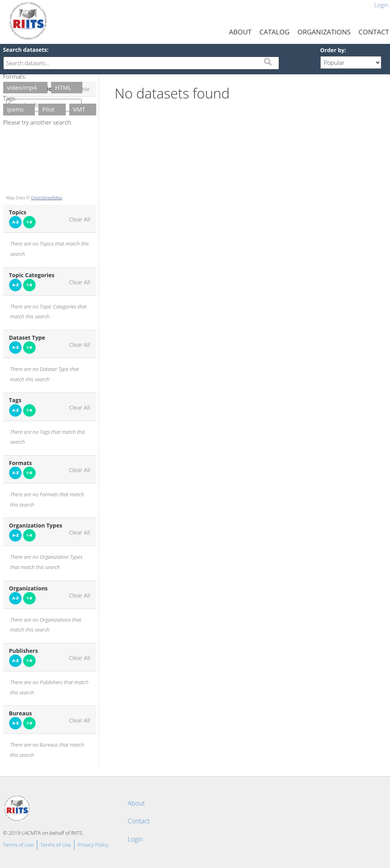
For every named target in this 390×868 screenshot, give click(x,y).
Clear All (79, 219)
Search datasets (25, 50)
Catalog (274, 32)
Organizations (324, 32)
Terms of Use (18, 845)
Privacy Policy (93, 845)
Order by (332, 50)
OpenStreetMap (47, 198)
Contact (139, 821)
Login (136, 839)
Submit (268, 62)
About (241, 32)
